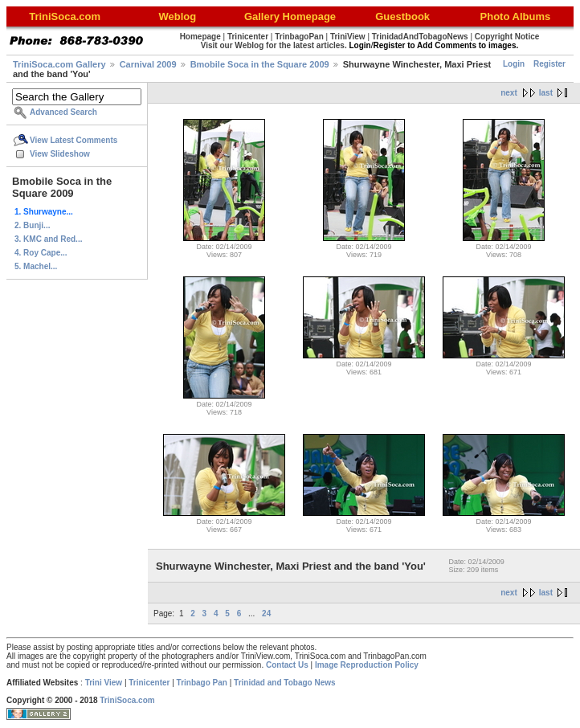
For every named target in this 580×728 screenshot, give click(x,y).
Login (514, 64)
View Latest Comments (74, 140)
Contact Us (287, 665)
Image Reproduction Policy (367, 665)
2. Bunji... (32, 225)
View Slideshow (60, 154)
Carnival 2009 (148, 64)
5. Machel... (36, 266)
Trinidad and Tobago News (285, 683)
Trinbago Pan (202, 683)
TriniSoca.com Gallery (59, 64)
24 (266, 613)
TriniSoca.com (127, 700)
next (509, 93)
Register (549, 64)
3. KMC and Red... (48, 239)
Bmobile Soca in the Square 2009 (260, 64)
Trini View (104, 683)
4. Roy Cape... (41, 253)
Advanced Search (63, 112)
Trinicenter (149, 683)
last (546, 93)
